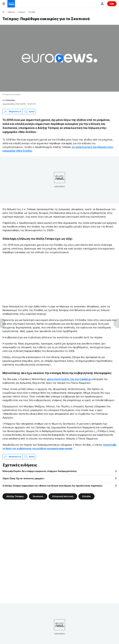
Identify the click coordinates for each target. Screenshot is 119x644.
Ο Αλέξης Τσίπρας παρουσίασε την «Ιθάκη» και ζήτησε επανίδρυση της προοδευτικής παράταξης (52, 486)
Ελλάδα (32, 12)
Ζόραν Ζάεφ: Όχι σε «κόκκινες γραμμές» (23, 478)
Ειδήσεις (11, 12)
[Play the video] (59, 58)
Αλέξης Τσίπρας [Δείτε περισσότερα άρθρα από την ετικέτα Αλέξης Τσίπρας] (15, 496)
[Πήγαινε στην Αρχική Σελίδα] (11, 4)
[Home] (3, 12)
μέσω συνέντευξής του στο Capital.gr (69, 379)
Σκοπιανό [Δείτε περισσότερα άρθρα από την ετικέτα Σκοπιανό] (38, 496)
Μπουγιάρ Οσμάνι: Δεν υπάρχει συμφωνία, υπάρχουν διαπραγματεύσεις (40, 471)
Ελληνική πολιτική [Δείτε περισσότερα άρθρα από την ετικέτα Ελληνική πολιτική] (63, 496)
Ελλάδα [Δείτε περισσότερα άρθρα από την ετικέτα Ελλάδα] (86, 496)
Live (112, 4)
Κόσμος (22, 12)
